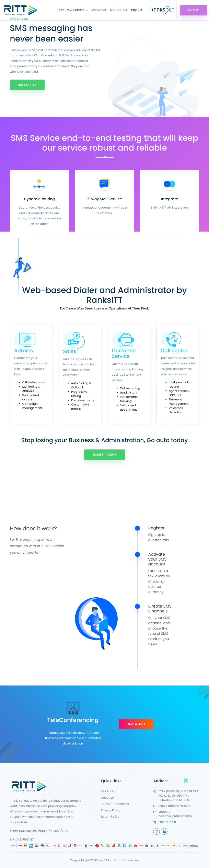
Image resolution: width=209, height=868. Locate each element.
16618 (172, 822)
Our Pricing (109, 791)
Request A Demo (104, 455)
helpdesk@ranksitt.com (175, 816)
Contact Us (119, 10)
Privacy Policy (111, 810)
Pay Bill (136, 10)
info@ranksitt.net (179, 806)
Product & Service (73, 10)
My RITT (193, 10)
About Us (99, 10)
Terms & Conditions (115, 804)
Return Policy (110, 817)
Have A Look (136, 724)
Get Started (27, 85)
